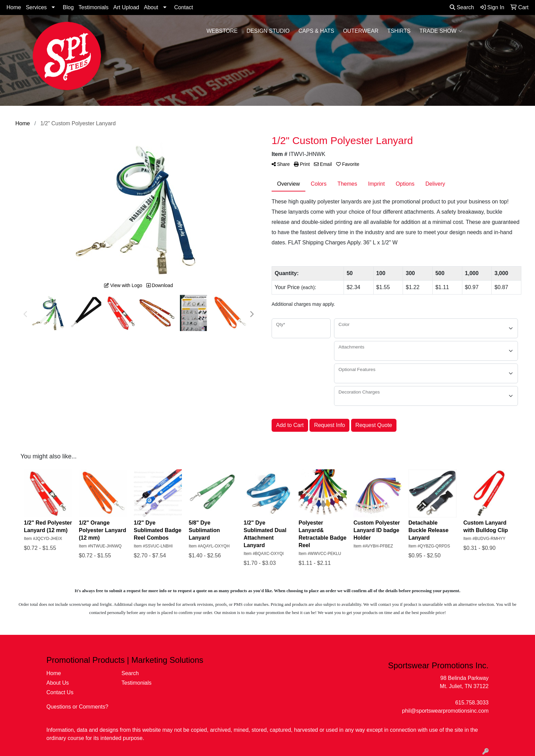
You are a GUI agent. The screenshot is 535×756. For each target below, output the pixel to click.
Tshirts (399, 31)
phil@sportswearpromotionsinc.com (445, 711)
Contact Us (60, 692)
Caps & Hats (316, 31)
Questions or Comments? (77, 707)
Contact (184, 7)
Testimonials (93, 7)
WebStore (222, 31)
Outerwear (361, 31)
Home (14, 7)
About (151, 7)
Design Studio (268, 31)
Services (36, 7)
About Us (58, 683)
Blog (68, 7)
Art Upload (126, 7)
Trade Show (441, 31)
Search (462, 7)
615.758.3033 (472, 703)
